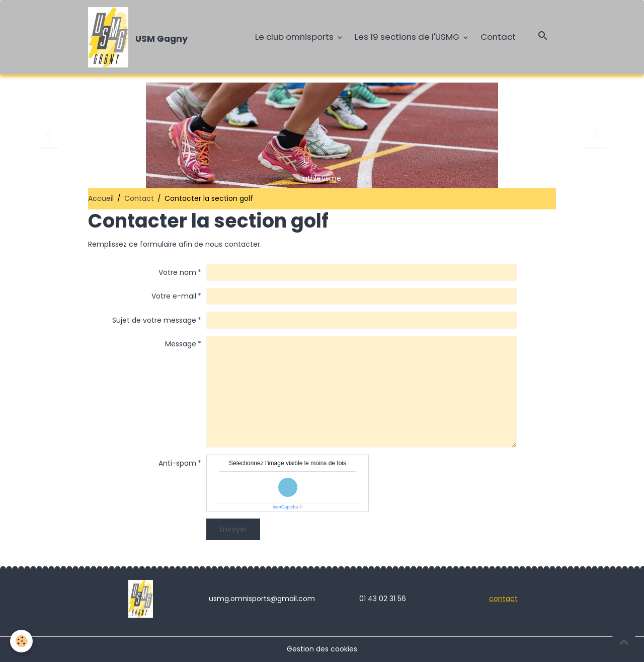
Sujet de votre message (154, 320)
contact (503, 599)
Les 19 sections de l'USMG (408, 37)
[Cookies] (21, 641)
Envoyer (233, 529)
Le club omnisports (295, 37)
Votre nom (177, 272)
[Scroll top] (624, 642)
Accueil (101, 198)
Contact (498, 37)
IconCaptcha (286, 507)
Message (181, 344)
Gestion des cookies (322, 649)
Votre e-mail (174, 296)
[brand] (140, 37)
